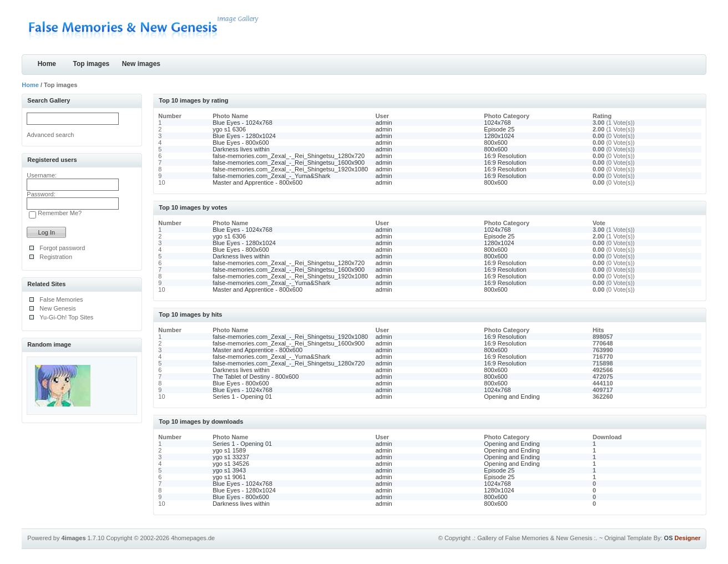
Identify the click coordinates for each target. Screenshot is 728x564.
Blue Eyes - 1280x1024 (244, 136)
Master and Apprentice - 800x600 (257, 182)
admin (384, 123)
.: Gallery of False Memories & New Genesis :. (535, 538)
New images (141, 64)
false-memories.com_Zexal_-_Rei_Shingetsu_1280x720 (289, 156)
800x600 (496, 143)
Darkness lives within (241, 149)
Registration (56, 257)
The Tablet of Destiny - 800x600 (256, 377)
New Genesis (57, 308)
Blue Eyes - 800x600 (241, 143)
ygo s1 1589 (229, 450)
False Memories (61, 299)
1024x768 (497, 123)
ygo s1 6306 (229, 129)
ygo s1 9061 (229, 477)
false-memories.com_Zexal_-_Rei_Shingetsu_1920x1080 (290, 169)
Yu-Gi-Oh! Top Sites (66, 317)
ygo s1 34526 (231, 464)
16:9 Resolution (505, 156)
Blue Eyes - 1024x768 (242, 123)
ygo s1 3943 (229, 470)
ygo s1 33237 (231, 457)
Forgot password (62, 248)
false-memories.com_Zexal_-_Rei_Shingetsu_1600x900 (289, 162)
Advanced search (50, 135)
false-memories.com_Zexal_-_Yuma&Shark (271, 176)
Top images (91, 64)
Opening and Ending (512, 397)
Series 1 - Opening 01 (242, 397)
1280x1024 (499, 136)
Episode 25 (499, 129)
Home (47, 64)
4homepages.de (193, 538)
